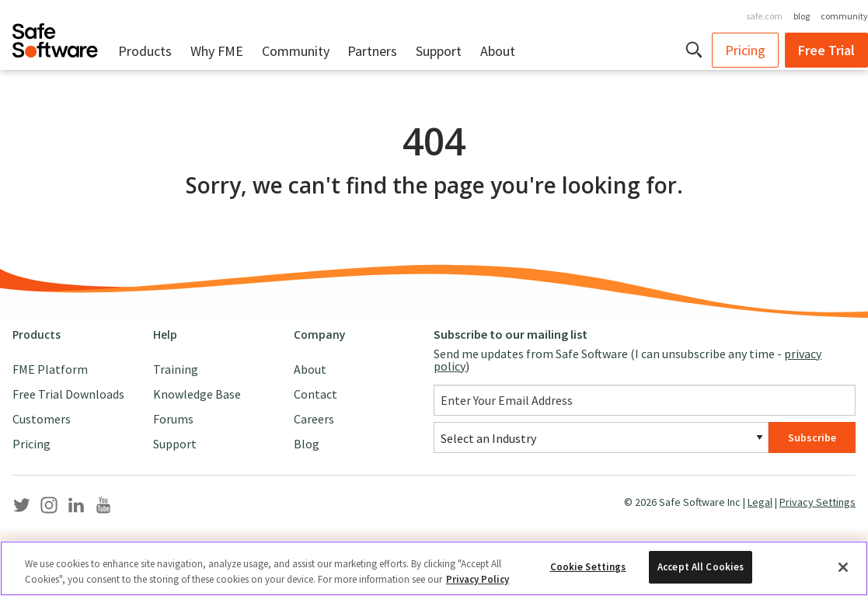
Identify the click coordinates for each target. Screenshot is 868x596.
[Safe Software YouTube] (103, 508)
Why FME (217, 51)
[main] (434, 191)
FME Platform (50, 369)
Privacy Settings (817, 502)
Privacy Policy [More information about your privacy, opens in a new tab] (478, 579)
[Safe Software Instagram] (49, 508)
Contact (315, 394)
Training (176, 369)
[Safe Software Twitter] (22, 508)
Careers (314, 419)
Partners (372, 51)
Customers (42, 419)
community (844, 16)
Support (439, 51)
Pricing (745, 50)
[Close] (843, 567)
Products (145, 51)
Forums (173, 419)
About (498, 51)
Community (296, 51)
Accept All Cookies (701, 567)
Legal (760, 502)
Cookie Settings (588, 567)
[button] (695, 50)
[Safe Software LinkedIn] (76, 508)
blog (802, 16)
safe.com (764, 16)
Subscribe (812, 437)
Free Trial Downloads (68, 394)
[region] (434, 568)
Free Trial (826, 50)
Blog (307, 444)
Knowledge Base (197, 394)
